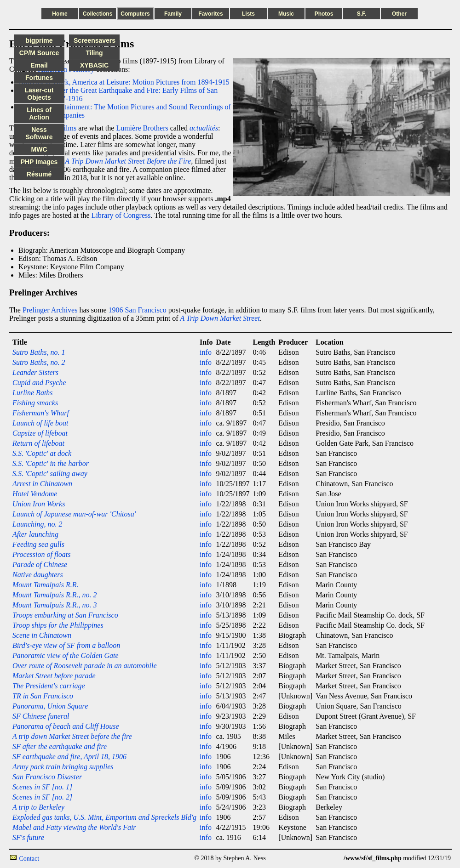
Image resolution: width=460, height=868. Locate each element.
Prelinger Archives (50, 310)
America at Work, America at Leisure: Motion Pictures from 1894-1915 (124, 82)
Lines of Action (39, 113)
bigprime (39, 40)
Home (60, 14)
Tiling (94, 53)
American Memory (66, 69)
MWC (39, 149)
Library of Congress (121, 215)
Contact (29, 859)
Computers (135, 14)
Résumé (39, 174)
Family (173, 14)
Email (39, 65)
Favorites (210, 14)
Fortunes (39, 78)
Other (399, 14)
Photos (324, 14)
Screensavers (95, 40)
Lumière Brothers (142, 128)
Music (286, 14)
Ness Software (39, 133)
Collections (98, 14)
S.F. (362, 14)
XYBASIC (94, 65)
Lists (248, 14)
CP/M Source (39, 53)
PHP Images (39, 162)
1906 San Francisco (138, 310)
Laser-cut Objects (39, 94)
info (206, 352)
